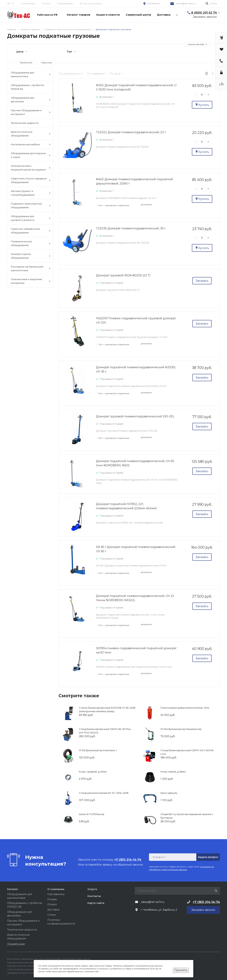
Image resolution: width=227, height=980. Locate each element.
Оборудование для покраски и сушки (31, 155)
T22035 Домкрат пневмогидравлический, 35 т (131, 228)
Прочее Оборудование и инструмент (31, 112)
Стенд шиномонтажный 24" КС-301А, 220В (104, 793)
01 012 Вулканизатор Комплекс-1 (98, 750)
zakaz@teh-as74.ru (186, 3)
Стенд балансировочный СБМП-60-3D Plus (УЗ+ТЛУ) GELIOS (105, 731)
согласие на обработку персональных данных (181, 868)
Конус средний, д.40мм (93, 772)
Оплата (46, 3)
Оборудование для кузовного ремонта (31, 218)
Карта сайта (96, 903)
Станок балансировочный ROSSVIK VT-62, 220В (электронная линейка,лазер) (107, 710)
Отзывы (52, 899)
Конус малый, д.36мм (173, 772)
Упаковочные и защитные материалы (31, 281)
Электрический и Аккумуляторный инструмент (31, 168)
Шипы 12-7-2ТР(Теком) (92, 814)
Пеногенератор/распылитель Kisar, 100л (185, 708)
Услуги (92, 889)
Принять (181, 970)
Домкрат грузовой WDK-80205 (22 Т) (123, 275)
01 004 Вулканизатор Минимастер (181, 729)
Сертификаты (65, 3)
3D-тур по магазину (91, 3)
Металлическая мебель (31, 144)
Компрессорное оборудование (31, 256)
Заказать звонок (205, 17)
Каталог (13, 889)
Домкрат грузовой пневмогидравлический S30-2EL (135, 416)
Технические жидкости (25, 123)
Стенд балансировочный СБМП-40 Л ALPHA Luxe (187, 752)
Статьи (52, 915)
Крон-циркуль (169, 793)
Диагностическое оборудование (31, 134)
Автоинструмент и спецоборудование (31, 193)
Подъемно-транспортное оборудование (31, 205)
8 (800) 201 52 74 (204, 13)
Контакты (94, 896)
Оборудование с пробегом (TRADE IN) (27, 87)
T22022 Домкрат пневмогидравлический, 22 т (131, 132)
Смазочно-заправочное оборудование (31, 231)
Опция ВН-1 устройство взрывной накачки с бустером (187, 816)
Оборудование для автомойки (31, 100)
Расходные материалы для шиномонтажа (31, 268)
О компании (28, 3)
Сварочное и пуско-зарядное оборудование (31, 180)
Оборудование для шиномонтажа (31, 74)
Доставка (53, 910)
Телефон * (159, 857)
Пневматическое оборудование (31, 243)
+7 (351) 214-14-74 (206, 902)
